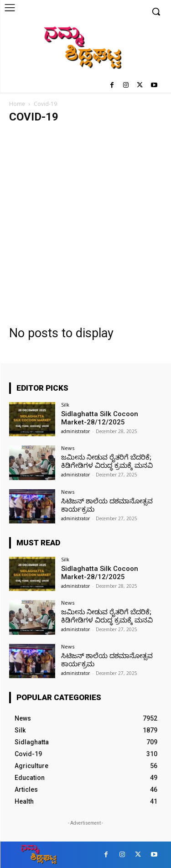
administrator (75, 431)
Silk (65, 405)
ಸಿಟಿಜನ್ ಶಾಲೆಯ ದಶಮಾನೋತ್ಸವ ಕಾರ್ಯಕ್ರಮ (107, 505)
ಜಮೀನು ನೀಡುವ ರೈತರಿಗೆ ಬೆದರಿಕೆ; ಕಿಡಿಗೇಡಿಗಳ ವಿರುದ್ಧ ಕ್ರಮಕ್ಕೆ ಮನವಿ (107, 461)
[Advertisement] (85, 221)
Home (17, 104)
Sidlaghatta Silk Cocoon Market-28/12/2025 (100, 418)
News (68, 448)
